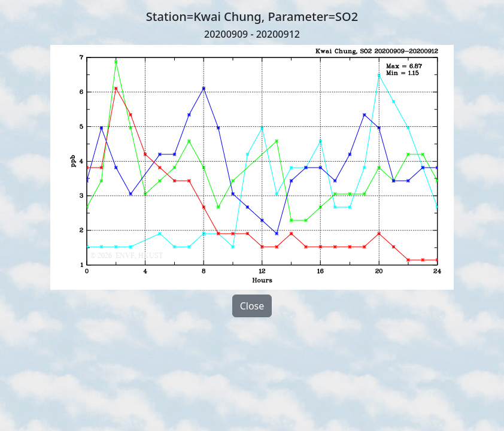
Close (252, 306)
